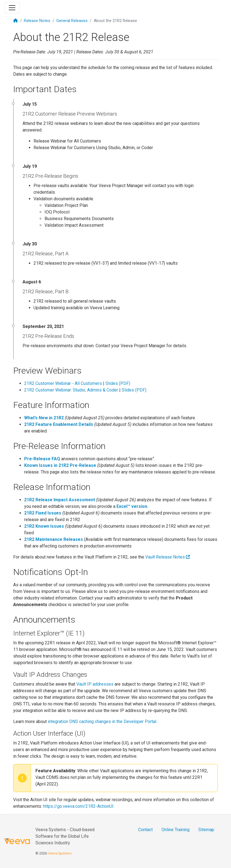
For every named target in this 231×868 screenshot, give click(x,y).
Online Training (176, 830)
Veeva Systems (60, 853)
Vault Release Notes (168, 557)
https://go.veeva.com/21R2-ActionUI (78, 806)
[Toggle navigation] (12, 8)
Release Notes (37, 21)
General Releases (72, 21)
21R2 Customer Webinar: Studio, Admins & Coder (71, 390)
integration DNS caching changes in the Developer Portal (102, 721)
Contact (145, 830)
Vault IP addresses (95, 684)
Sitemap (206, 830)
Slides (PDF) (118, 383)
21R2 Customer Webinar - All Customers (63, 383)
